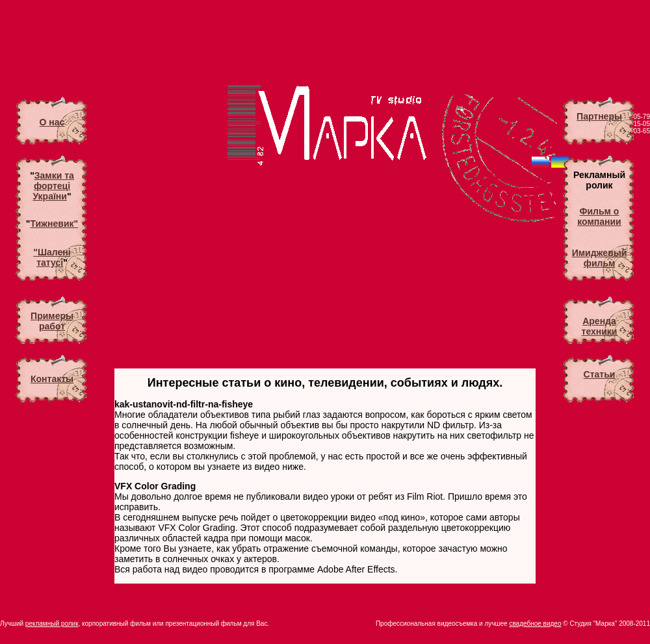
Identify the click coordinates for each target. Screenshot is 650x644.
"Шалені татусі (52, 257)
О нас (52, 122)
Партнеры (599, 116)
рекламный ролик (52, 624)
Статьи (600, 374)
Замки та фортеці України (53, 186)
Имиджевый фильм (600, 258)
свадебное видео (535, 624)
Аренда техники (600, 326)
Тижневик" (54, 224)
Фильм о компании (599, 216)
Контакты (52, 379)
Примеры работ (52, 321)
